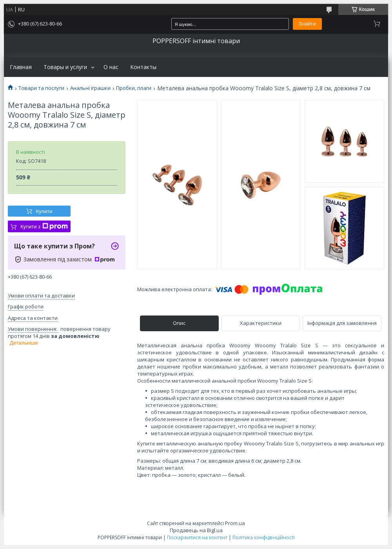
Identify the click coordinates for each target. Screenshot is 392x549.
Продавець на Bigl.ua (196, 530)
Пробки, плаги (134, 88)
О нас (111, 67)
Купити (44, 211)
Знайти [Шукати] (307, 24)
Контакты (143, 67)
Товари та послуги (41, 88)
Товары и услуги (65, 67)
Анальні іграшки (90, 88)
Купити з (44, 226)
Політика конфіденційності (264, 537)
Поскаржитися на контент (197, 537)
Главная (21, 67)
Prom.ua (235, 523)
